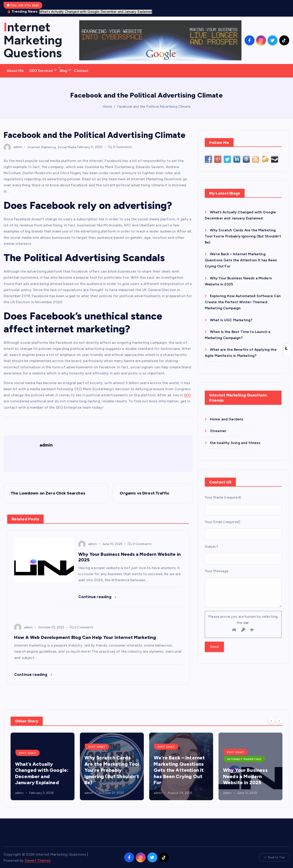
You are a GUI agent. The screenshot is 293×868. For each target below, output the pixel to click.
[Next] (279, 721)
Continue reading (97, 597)
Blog (64, 71)
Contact (81, 71)
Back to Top (274, 857)
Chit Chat (28, 753)
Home (107, 107)
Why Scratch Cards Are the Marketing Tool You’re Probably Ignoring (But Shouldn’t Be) (243, 236)
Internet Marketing (42, 147)
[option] (43, 766)
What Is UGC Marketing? (231, 320)
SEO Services (41, 71)
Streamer (218, 431)
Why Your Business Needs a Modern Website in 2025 (245, 776)
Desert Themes (38, 860)
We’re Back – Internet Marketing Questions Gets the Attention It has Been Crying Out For (241, 260)
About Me (15, 71)
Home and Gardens (227, 419)
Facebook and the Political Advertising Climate (154, 107)
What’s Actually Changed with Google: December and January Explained (42, 773)
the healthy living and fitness (235, 443)
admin (13, 147)
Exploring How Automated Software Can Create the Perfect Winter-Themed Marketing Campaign (243, 302)
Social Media (67, 147)
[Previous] (271, 721)
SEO (187, 395)
